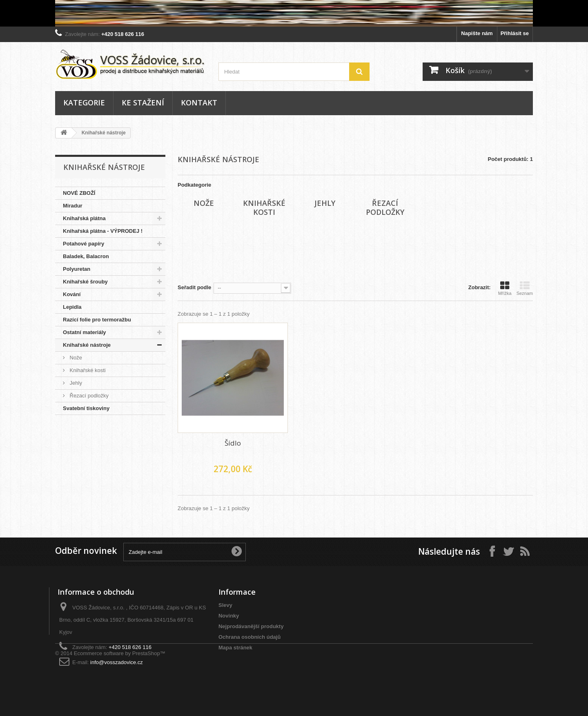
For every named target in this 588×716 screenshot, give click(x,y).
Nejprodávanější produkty (251, 626)
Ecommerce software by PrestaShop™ (120, 694)
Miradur (73, 206)
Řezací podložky (88, 396)
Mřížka (505, 288)
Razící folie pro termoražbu (97, 320)
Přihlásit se (515, 33)
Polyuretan (77, 269)
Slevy (225, 605)
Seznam (525, 288)
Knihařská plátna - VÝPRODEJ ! (103, 231)
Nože (75, 358)
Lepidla (72, 307)
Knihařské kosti (87, 370)
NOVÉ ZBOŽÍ (79, 193)
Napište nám (477, 33)
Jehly (75, 383)
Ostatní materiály (85, 332)
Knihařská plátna (84, 218)
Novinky (229, 616)
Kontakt (199, 103)
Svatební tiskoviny (86, 408)
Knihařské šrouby (85, 282)
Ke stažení (143, 103)
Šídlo (233, 443)
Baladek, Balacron (86, 256)
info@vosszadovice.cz (117, 662)
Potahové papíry (84, 244)
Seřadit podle (194, 287)
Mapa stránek (235, 648)
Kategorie (84, 103)
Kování (72, 294)
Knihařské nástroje (87, 345)
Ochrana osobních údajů (249, 637)
